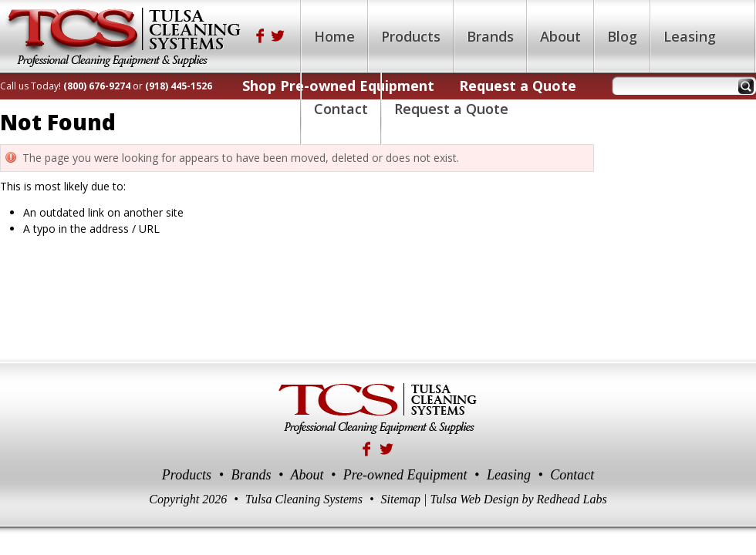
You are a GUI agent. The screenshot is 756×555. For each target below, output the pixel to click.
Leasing (509, 475)
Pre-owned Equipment (405, 475)
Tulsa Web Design (474, 499)
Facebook (260, 36)
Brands (251, 475)
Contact (572, 475)
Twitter (278, 36)
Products (187, 475)
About (307, 475)
